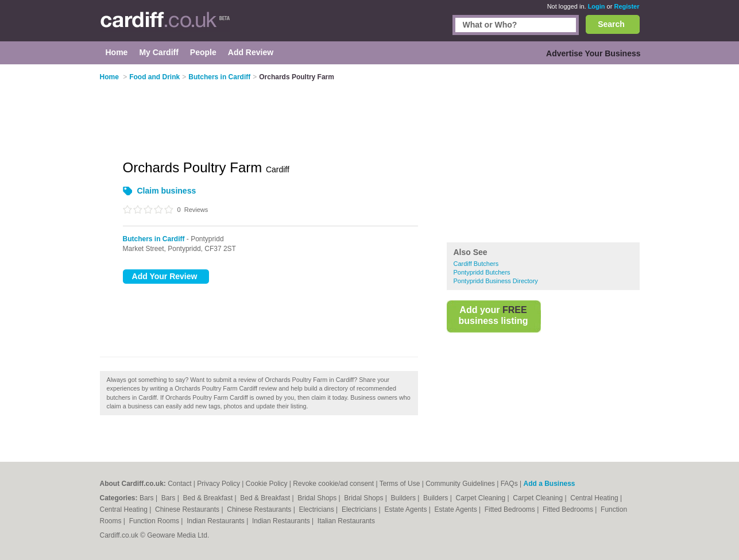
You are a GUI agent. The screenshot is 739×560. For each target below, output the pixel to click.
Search (611, 24)
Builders (405, 498)
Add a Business (549, 484)
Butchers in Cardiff (154, 239)
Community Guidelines (460, 484)
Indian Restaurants (216, 521)
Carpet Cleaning (482, 498)
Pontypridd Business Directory (496, 281)
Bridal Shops (318, 498)
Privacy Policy (218, 484)
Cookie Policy (267, 484)
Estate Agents (406, 509)
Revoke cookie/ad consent (333, 484)
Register (626, 6)
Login (597, 6)
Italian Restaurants (346, 521)
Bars (148, 498)
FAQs (509, 484)
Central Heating (595, 498)
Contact (179, 484)
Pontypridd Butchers (482, 272)
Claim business (167, 191)
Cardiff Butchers (476, 264)
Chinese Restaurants (188, 509)
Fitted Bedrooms (511, 509)
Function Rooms (155, 521)
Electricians (317, 509)
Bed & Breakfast (209, 498)
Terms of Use (400, 484)
